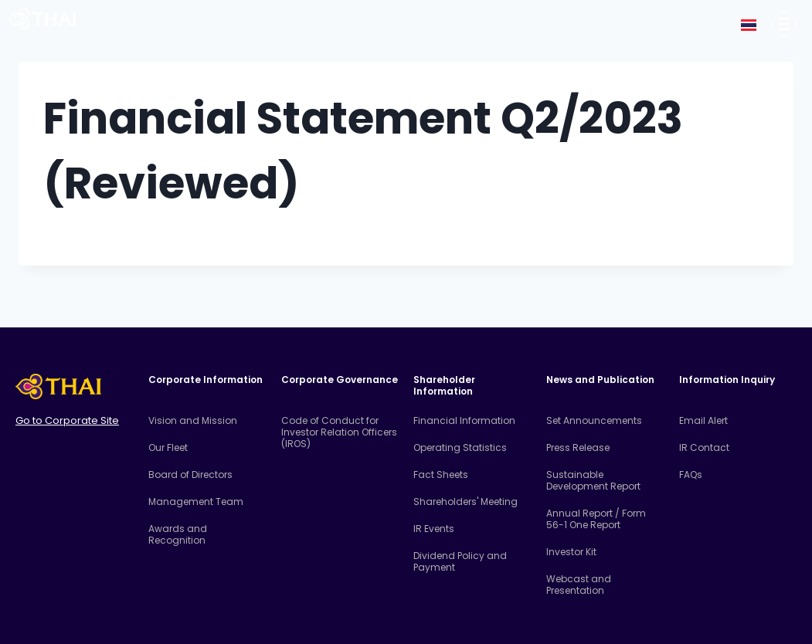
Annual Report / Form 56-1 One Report (596, 519)
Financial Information (464, 420)
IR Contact (704, 447)
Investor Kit (571, 552)
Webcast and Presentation (579, 585)
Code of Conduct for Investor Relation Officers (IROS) (339, 432)
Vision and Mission (193, 420)
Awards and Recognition (178, 534)
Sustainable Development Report (593, 480)
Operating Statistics (460, 447)
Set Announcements (594, 420)
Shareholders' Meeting (465, 502)
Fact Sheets (441, 475)
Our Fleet (168, 447)
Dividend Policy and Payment (460, 561)
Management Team (196, 502)
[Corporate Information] (784, 24)
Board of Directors (190, 475)
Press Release (578, 447)
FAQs (691, 475)
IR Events (434, 529)
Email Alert (703, 420)
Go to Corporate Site (67, 420)
